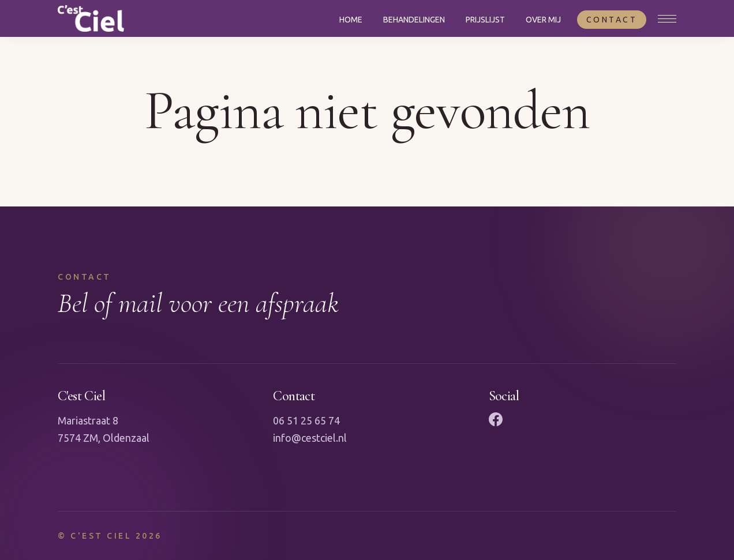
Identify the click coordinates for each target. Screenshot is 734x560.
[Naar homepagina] (91, 18)
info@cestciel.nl (310, 438)
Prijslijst (485, 20)
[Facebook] (496, 419)
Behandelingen (414, 20)
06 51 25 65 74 (306, 420)
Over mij (543, 20)
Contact (612, 20)
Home (351, 20)
